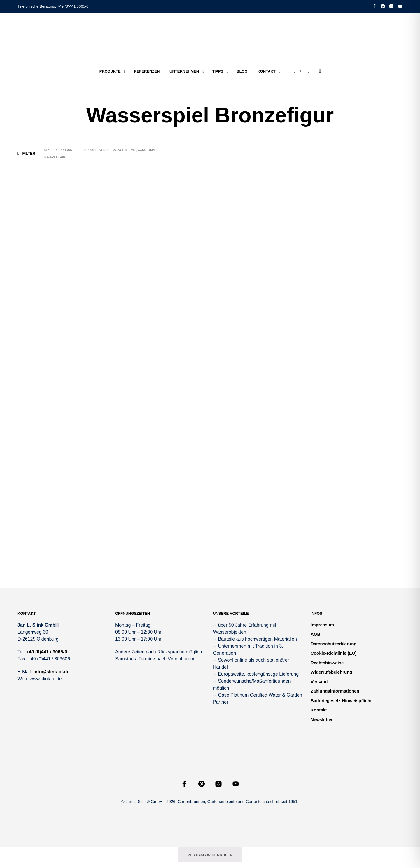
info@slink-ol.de (51, 672)
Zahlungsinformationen (335, 691)
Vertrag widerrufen (210, 855)
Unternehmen (184, 71)
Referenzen (147, 71)
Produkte (110, 71)
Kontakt (266, 71)
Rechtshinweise (327, 663)
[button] (298, 71)
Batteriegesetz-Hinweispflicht (341, 701)
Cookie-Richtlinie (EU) (334, 653)
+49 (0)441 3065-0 (73, 6)
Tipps (218, 71)
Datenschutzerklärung (334, 644)
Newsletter (322, 719)
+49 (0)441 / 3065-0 (47, 652)
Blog (242, 71)
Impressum (322, 625)
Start (48, 150)
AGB (315, 634)
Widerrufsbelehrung (331, 672)
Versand (319, 682)
